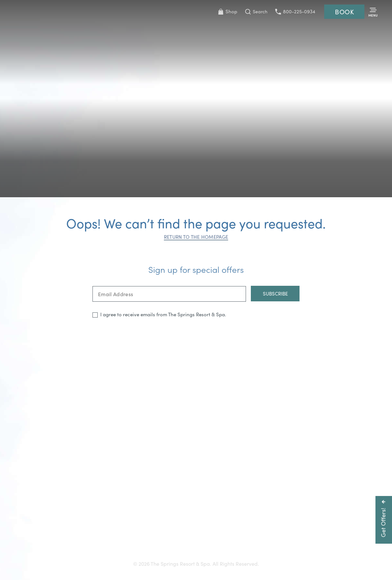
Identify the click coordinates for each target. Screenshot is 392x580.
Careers (208, 541)
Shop (227, 11)
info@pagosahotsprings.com (292, 529)
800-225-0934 (295, 11)
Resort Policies (242, 541)
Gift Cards (103, 541)
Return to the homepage (196, 237)
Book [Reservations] (344, 12)
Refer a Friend (322, 541)
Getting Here (68, 541)
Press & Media (174, 541)
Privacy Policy (282, 541)
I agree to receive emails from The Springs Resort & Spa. (163, 314)
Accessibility (136, 541)
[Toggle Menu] (373, 12)
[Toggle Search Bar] (256, 12)
